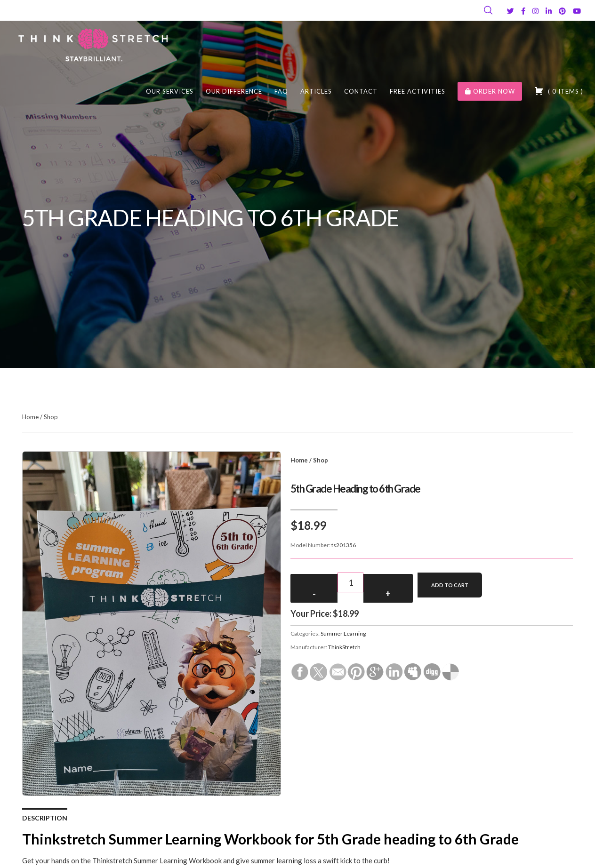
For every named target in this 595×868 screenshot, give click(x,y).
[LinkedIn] (549, 11)
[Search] (488, 10)
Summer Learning (343, 633)
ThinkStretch (344, 647)
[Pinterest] (562, 11)
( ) (559, 91)
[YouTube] (577, 11)
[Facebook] (523, 11)
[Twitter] (511, 11)
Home (30, 417)
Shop (51, 417)
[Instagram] (535, 11)
